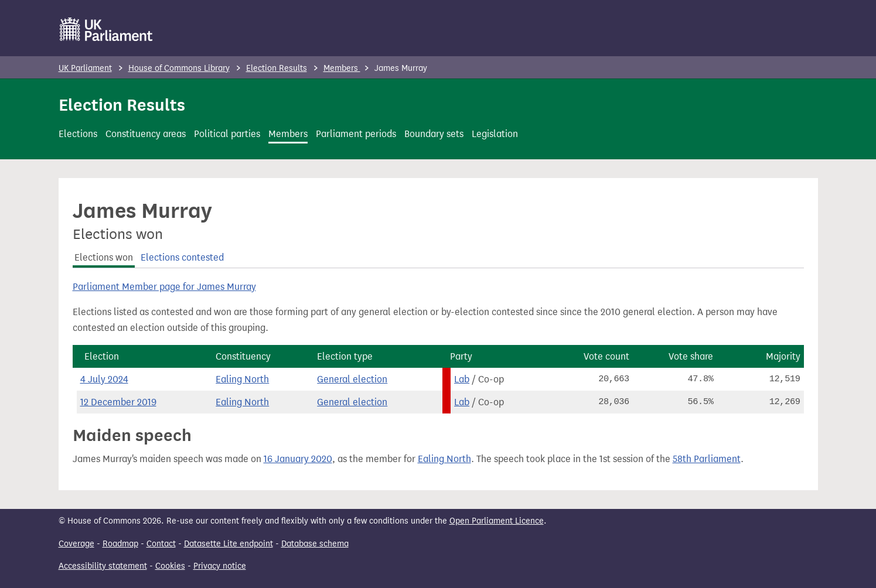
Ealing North (242, 379)
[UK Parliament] (106, 29)
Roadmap (120, 544)
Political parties (227, 134)
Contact (161, 544)
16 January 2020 (298, 459)
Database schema (315, 544)
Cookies (170, 566)
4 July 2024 (104, 379)
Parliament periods (356, 134)
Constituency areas (146, 134)
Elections (78, 134)
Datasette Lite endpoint (229, 544)
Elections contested (182, 257)
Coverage (76, 544)
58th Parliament (707, 459)
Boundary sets (434, 134)
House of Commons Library (179, 68)
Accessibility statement (103, 566)
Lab (462, 379)
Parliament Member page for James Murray (164, 287)
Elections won (104, 257)
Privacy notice (220, 566)
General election (352, 379)
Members (342, 68)
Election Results (277, 68)
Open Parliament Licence (497, 521)
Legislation (495, 134)
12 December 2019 (118, 402)
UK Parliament (85, 68)
